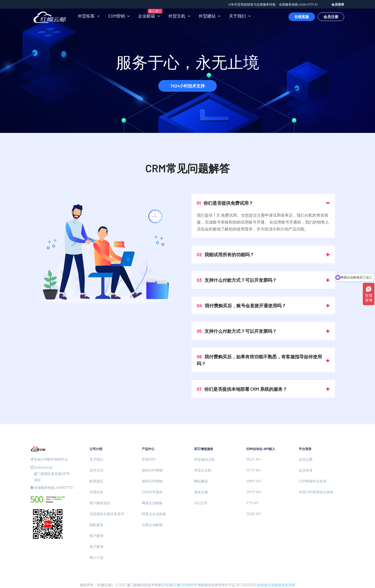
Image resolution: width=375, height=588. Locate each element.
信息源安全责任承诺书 (107, 514)
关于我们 (237, 16)
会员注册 (331, 17)
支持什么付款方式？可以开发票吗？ (237, 280)
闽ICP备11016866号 (183, 585)
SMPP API (254, 481)
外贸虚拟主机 (204, 459)
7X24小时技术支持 (187, 86)
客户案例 (96, 536)
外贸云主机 (203, 470)
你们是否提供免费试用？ (225, 203)
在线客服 (302, 17)
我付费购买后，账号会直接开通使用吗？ (241, 305)
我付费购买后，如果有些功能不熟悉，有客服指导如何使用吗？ (259, 360)
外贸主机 (177, 16)
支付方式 (96, 470)
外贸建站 (207, 16)
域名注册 (201, 492)
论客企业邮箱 (152, 525)
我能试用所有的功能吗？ (225, 254)
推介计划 (96, 557)
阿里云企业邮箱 (154, 514)
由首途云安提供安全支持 (276, 585)
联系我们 (96, 481)
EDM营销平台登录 (313, 481)
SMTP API (254, 492)
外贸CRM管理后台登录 (316, 492)
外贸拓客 (86, 16)
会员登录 (338, 4)
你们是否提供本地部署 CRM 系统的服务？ (242, 389)
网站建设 (201, 481)
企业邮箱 (147, 16)
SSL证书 (201, 503)
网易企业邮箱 (152, 503)
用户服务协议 (100, 503)
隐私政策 (96, 525)
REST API (253, 459)
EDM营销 (116, 16)
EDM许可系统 (152, 492)
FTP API (252, 503)
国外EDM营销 (152, 470)
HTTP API (254, 470)
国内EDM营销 (152, 481)
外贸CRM (149, 459)
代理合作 (96, 492)
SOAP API (254, 514)
